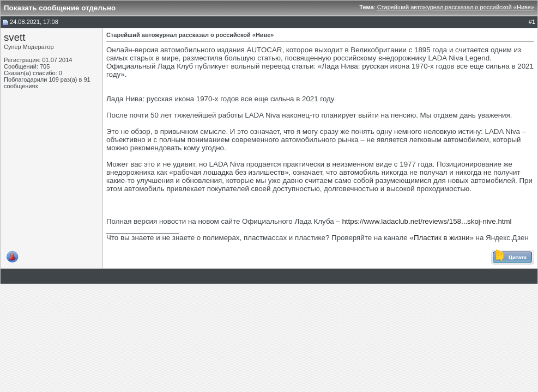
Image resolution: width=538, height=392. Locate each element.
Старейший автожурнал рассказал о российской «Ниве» (456, 7)
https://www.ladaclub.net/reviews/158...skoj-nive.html (427, 221)
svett (14, 37)
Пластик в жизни (442, 238)
